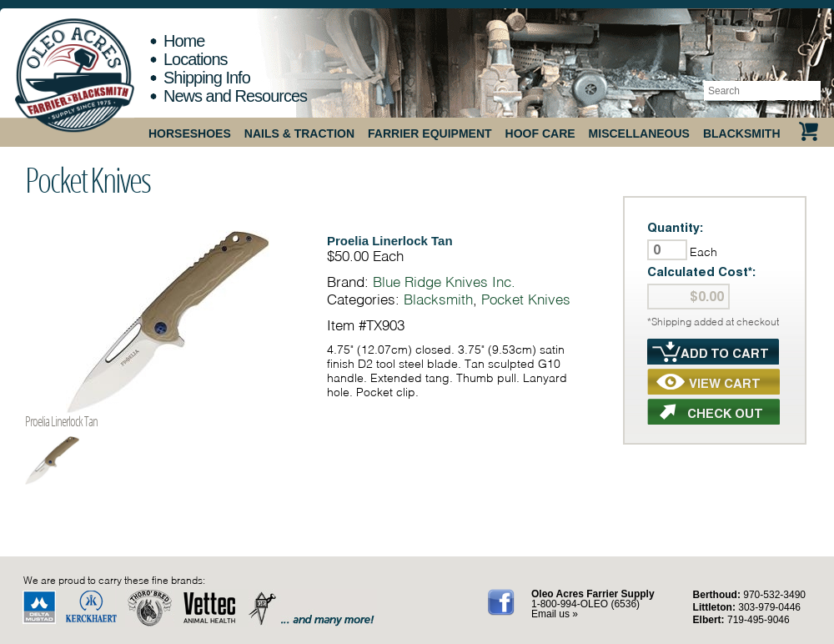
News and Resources (235, 96)
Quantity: (676, 227)
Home (184, 41)
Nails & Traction (299, 133)
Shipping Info (207, 78)
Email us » (555, 614)
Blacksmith (742, 133)
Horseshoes (190, 133)
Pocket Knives (88, 179)
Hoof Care (540, 133)
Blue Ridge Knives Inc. (444, 282)
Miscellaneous (639, 133)
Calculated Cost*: (702, 272)
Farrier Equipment (430, 133)
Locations (196, 59)
